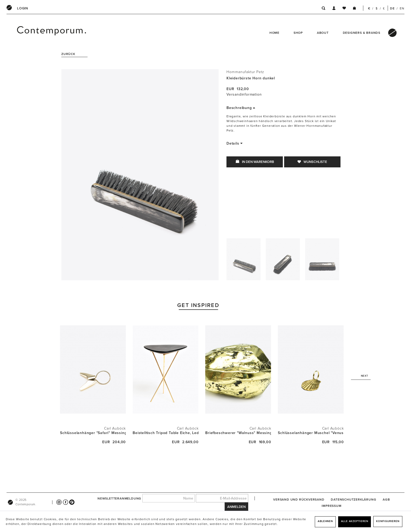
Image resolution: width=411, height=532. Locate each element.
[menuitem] (23, 8)
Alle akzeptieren (355, 521)
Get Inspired (198, 305)
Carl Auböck (115, 428)
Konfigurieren (388, 521)
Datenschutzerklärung (353, 500)
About (323, 33)
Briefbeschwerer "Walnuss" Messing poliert (238, 433)
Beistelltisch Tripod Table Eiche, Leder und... (166, 433)
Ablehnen (325, 521)
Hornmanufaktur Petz (245, 72)
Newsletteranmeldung (119, 498)
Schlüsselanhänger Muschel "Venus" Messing (311, 433)
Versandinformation (244, 94)
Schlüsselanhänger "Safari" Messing (93, 433)
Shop (298, 33)
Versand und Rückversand (299, 500)
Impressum (331, 506)
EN (402, 8)
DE (392, 8)
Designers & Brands (362, 33)
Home (274, 33)
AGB (386, 500)
